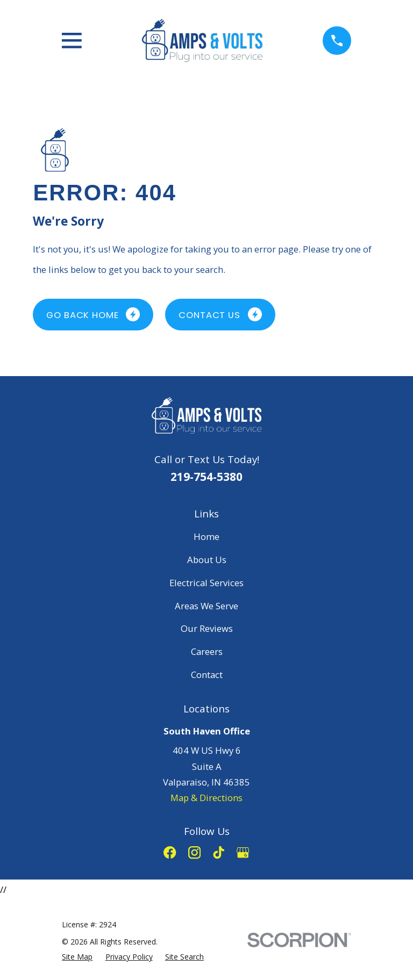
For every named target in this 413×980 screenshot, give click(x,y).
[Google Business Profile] (243, 852)
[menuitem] (77, 957)
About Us (207, 560)
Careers (207, 651)
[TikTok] (219, 852)
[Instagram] (194, 852)
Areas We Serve (206, 606)
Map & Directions (206, 798)
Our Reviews (207, 628)
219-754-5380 (206, 477)
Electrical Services (206, 583)
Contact (207, 675)
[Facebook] (170, 852)
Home (206, 536)
